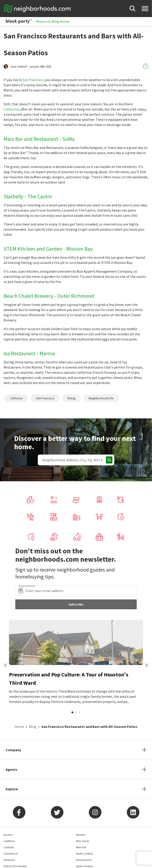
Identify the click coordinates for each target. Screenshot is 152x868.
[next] (147, 666)
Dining (72, 398)
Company (13, 750)
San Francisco (33, 80)
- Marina (46, 353)
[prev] (5, 666)
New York (81, 847)
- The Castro (38, 196)
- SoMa (67, 139)
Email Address (27, 586)
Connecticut (11, 854)
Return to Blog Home (53, 21)
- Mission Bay (78, 249)
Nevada (81, 835)
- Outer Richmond (74, 296)
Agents (11, 769)
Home (19, 727)
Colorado (9, 847)
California (11, 109)
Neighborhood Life (101, 398)
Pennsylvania (84, 860)
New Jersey (83, 841)
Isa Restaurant (20, 353)
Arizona (8, 835)
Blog (33, 727)
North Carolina (84, 854)
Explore (12, 789)
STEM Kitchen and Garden (33, 249)
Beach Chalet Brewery (28, 296)
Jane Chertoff (19, 67)
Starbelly (13, 196)
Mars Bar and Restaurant (31, 139)
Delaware (9, 860)
